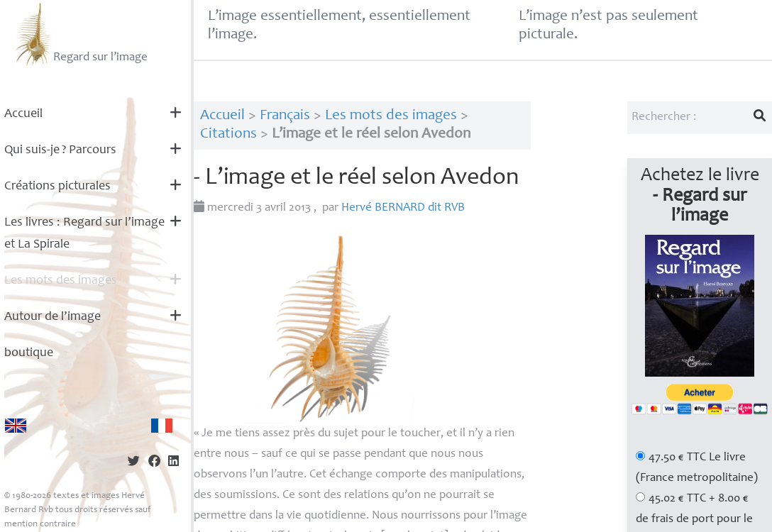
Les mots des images (61, 281)
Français (285, 116)
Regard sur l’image (80, 34)
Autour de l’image (53, 317)
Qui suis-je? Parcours (60, 150)
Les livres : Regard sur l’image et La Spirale (84, 234)
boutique (29, 353)
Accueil (23, 114)
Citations (228, 134)
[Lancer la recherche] (760, 118)
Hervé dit (403, 208)
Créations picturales (57, 187)
